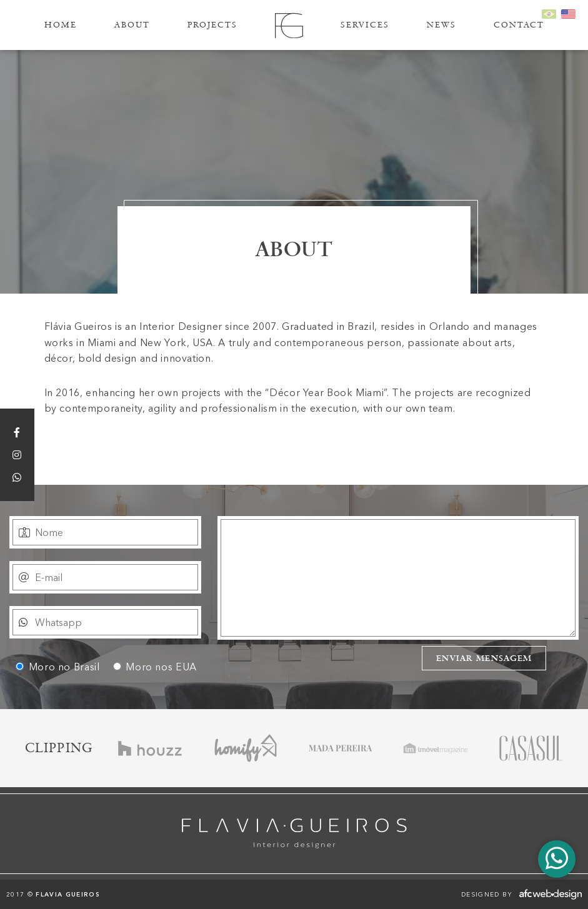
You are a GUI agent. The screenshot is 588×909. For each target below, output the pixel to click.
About (132, 25)
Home (61, 25)
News (441, 25)
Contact (519, 25)
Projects (212, 25)
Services (365, 25)
